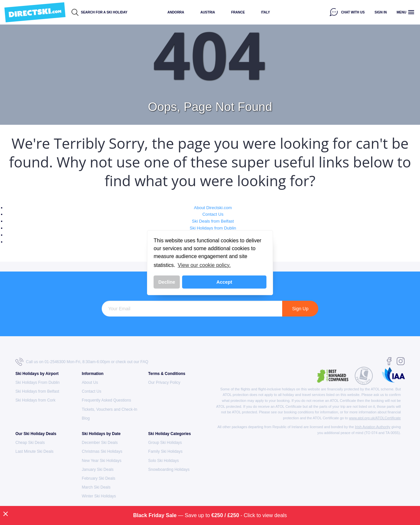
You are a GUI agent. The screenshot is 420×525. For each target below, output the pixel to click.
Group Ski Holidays (165, 443)
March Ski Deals (96, 487)
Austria (208, 12)
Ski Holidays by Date (101, 434)
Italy (265, 12)
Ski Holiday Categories (170, 434)
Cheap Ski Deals (30, 443)
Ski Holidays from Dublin (213, 228)
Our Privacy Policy (164, 383)
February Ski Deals (98, 478)
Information (93, 374)
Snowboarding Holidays (169, 470)
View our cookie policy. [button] (204, 265)
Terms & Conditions (167, 374)
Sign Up (300, 309)
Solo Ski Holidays (164, 461)
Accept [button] (224, 282)
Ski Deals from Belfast (213, 221)
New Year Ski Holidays (102, 461)
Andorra (176, 12)
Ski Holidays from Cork (35, 400)
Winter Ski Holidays (99, 496)
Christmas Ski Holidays (102, 451)
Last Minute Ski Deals (34, 451)
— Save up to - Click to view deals (210, 515)
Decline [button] (167, 282)
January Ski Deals (98, 470)
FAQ (144, 362)
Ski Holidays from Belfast (37, 391)
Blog (86, 418)
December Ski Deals (100, 443)
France (238, 12)
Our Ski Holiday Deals (36, 434)
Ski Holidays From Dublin (38, 383)
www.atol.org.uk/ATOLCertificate (375, 418)
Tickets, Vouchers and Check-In (109, 409)
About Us (90, 383)
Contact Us (213, 214)
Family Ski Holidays (166, 451)
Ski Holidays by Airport (37, 374)
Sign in (381, 12)
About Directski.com (213, 208)
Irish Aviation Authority (373, 427)
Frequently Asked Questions (106, 400)
